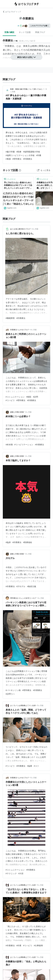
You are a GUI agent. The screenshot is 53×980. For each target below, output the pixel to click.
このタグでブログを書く (39, 26)
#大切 (21, 873)
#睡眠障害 (10, 318)
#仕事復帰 (38, 946)
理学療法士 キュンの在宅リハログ (23, 598)
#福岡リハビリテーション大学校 (20, 155)
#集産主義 (32, 586)
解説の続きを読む (27, 57)
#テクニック (11, 873)
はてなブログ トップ (12, 12)
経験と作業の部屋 (17, 412)
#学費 (39, 155)
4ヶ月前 (35, 229)
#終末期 (9, 445)
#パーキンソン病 (13, 690)
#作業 (19, 946)
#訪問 (35, 397)
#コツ (36, 766)
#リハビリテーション (24, 445)
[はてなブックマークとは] (20, 170)
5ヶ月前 (40, 706)
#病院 (29, 397)
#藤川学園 (10, 152)
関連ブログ (40, 32)
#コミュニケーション (15, 397)
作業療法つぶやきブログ (20, 330)
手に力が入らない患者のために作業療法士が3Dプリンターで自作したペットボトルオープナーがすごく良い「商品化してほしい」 (18, 186)
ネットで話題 (25, 32)
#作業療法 (28, 159)
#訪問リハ (10, 694)
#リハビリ (10, 400)
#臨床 (8, 542)
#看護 (8, 159)
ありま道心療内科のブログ (20, 229)
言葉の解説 (9, 32)
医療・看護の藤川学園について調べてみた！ (27, 89)
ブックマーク (10, 179)
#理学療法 (17, 159)
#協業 (30, 766)
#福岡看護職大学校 (32, 152)
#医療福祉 (28, 542)
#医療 (19, 152)
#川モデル (21, 586)
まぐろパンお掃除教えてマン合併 (23, 706)
